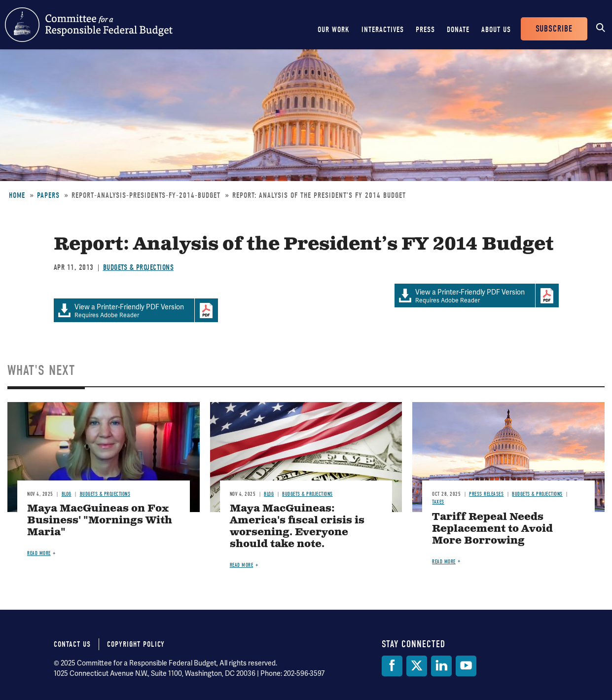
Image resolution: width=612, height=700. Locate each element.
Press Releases (486, 494)
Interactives (383, 30)
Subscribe (554, 29)
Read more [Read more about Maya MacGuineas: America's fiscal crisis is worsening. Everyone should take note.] (242, 565)
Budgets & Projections (139, 267)
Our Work (334, 30)
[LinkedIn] (441, 666)
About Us (496, 30)
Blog (67, 494)
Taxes (438, 502)
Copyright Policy (136, 644)
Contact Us (72, 644)
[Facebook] (392, 666)
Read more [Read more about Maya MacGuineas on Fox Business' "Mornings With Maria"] (39, 553)
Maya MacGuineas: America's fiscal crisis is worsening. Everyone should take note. (297, 527)
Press (425, 30)
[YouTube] (466, 666)
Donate (458, 30)
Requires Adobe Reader (465, 296)
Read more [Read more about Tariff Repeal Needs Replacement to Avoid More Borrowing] (444, 562)
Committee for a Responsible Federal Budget (89, 25)
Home (17, 195)
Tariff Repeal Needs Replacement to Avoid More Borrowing (492, 529)
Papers (48, 195)
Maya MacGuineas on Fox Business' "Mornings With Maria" (100, 521)
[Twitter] (417, 666)
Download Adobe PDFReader (547, 295)
